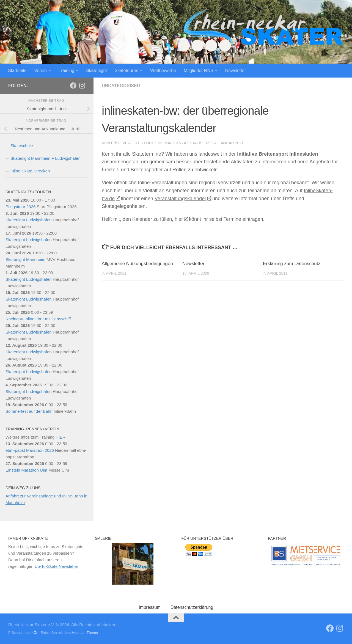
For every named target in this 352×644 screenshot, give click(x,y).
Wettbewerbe (163, 71)
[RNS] (73, 86)
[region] (133, 564)
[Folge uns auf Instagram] (82, 86)
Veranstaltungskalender (183, 199)
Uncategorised (121, 86)
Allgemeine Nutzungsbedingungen (137, 264)
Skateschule (22, 146)
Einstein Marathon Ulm (26, 470)
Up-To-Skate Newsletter (56, 566)
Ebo (115, 143)
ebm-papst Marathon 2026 (30, 450)
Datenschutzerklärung (192, 607)
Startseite (17, 71)
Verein (41, 71)
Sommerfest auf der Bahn (29, 411)
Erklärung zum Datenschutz (292, 264)
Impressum (150, 607)
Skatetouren (127, 71)
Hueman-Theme (85, 633)
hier (181, 219)
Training (66, 71)
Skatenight (97, 71)
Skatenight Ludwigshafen (29, 220)
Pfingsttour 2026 (20, 207)
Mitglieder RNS (199, 71)
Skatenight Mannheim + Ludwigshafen (46, 158)
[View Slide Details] (306, 556)
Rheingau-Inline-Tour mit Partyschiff (38, 319)
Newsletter (236, 71)
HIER (61, 437)
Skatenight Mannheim (25, 259)
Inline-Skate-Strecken (30, 171)
